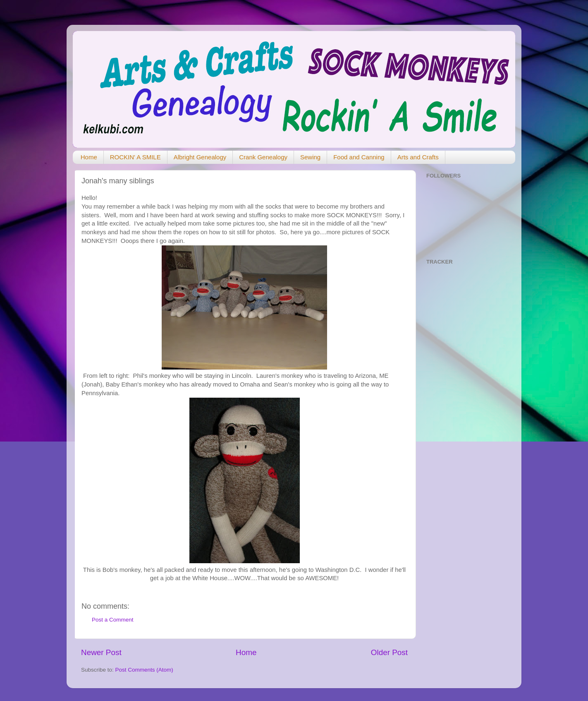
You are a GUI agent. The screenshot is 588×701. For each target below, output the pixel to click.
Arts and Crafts (418, 157)
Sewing (310, 157)
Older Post (389, 652)
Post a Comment (113, 620)
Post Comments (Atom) (144, 670)
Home (89, 157)
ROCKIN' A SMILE (135, 157)
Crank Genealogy (263, 157)
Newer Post (101, 652)
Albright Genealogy (200, 157)
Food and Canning (359, 157)
